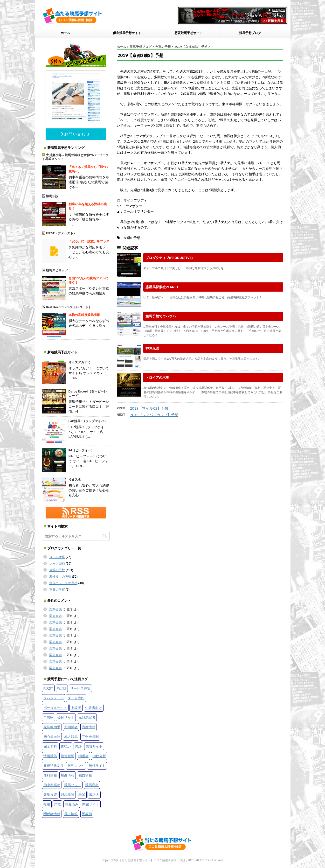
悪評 (78, 746)
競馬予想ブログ (250, 33)
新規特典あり (54, 766)
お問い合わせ (76, 134)
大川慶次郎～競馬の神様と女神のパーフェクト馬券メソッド (75, 157)
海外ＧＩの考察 (60, 577)
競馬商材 (92, 785)
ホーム (65, 33)
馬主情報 (71, 814)
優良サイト (66, 717)
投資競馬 (68, 756)
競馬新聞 (68, 794)
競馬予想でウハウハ (161, 316)
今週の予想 (57, 570)
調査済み (72, 804)
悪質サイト (94, 746)
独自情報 (85, 775)
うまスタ (75, 479)
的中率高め (52, 785)
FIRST (48, 688)
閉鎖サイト (91, 804)
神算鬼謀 (152, 348)
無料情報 (50, 775)
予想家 (48, 717)
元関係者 (71, 727)
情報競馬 (50, 756)
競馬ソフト (73, 785)
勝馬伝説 (52, 196)
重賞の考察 (57, 590)
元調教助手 (52, 727)
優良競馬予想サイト (127, 33)
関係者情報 (52, 814)
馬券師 (87, 814)
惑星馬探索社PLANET (162, 287)
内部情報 (89, 727)
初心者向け (52, 737)
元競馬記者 (87, 717)
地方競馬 (71, 737)
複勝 (47, 804)
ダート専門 (76, 698)
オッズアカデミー (81, 362)
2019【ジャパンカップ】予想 (154, 415)
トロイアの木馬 (157, 377)
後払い (66, 746)
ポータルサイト (55, 708)
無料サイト (97, 766)
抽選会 (83, 756)
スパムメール (54, 698)
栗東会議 (55, 609)
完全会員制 (90, 737)
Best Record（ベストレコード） (69, 307)
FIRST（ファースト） (61, 233)
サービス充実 (80, 688)
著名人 (94, 794)
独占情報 (68, 775)
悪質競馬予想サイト (189, 33)
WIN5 (62, 688)
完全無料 (50, 746)
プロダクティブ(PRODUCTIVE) (169, 258)
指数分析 (99, 756)
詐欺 (57, 804)
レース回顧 (57, 563)
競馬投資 (50, 794)
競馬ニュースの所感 (63, 583)
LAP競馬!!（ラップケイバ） (88, 421)
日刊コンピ (76, 766)
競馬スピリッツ (57, 270)
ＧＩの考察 (57, 557)
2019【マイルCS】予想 (149, 408)
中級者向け (94, 708)
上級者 (76, 708)
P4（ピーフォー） (81, 450)
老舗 (82, 794)
